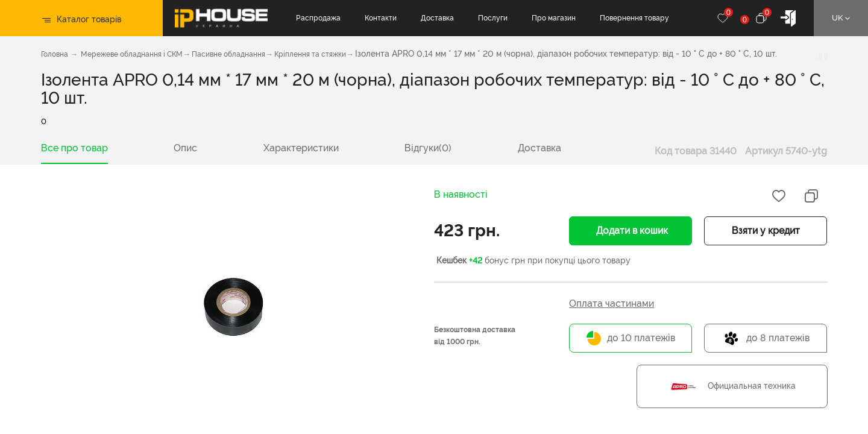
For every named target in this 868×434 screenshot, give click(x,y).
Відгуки (428, 148)
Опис (185, 148)
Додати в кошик (631, 231)
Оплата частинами (612, 303)
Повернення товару (634, 18)
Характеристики (301, 148)
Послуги (493, 18)
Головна (55, 54)
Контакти (381, 18)
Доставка (437, 18)
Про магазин (554, 18)
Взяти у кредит (766, 231)
